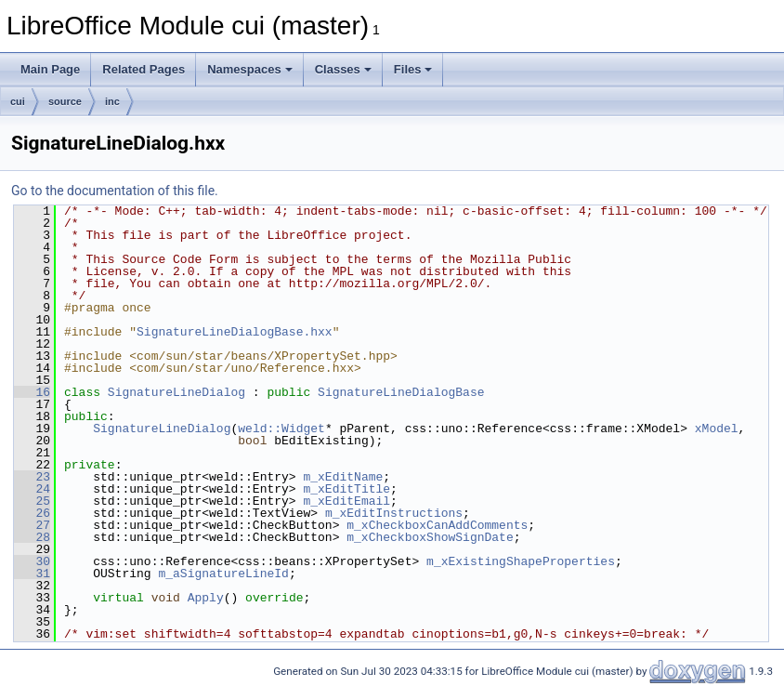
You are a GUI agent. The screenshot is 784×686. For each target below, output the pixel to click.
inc (112, 101)
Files (413, 69)
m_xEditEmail (346, 501)
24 (32, 489)
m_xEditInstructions (394, 513)
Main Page (50, 69)
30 (32, 561)
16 (32, 392)
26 (32, 513)
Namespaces (250, 69)
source (65, 101)
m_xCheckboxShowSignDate (430, 537)
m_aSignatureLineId (223, 574)
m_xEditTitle (346, 489)
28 (32, 537)
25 (32, 501)
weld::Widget (281, 429)
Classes (343, 69)
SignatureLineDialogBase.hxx (235, 332)
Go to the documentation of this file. (115, 191)
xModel (717, 429)
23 (32, 477)
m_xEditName (343, 477)
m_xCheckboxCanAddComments (437, 525)
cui (18, 101)
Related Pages (144, 69)
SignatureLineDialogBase (401, 392)
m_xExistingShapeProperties (521, 561)
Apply (206, 598)
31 (32, 574)
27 (32, 525)
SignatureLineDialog (176, 392)
